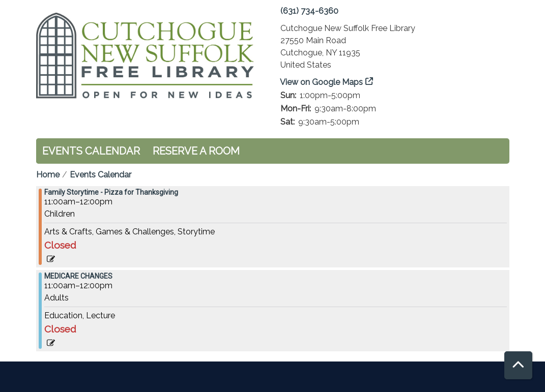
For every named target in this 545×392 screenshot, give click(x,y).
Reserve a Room (196, 151)
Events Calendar (91, 151)
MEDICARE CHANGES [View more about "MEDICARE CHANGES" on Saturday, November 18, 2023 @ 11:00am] (78, 276)
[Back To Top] (518, 365)
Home (48, 175)
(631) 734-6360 (309, 11)
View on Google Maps (322, 82)
